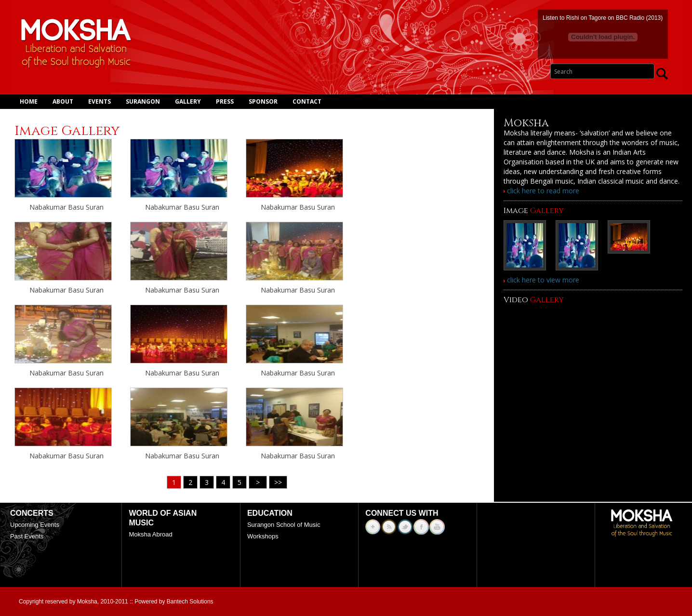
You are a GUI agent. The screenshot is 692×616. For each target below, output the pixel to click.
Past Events (27, 536)
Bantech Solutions (190, 602)
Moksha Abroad (150, 534)
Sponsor (263, 101)
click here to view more (541, 280)
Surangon (143, 101)
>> (278, 482)
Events (100, 101)
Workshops (263, 536)
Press (225, 101)
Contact (307, 101)
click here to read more (541, 191)
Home (29, 101)
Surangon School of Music (284, 525)
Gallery (188, 101)
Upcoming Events (35, 525)
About (63, 101)
